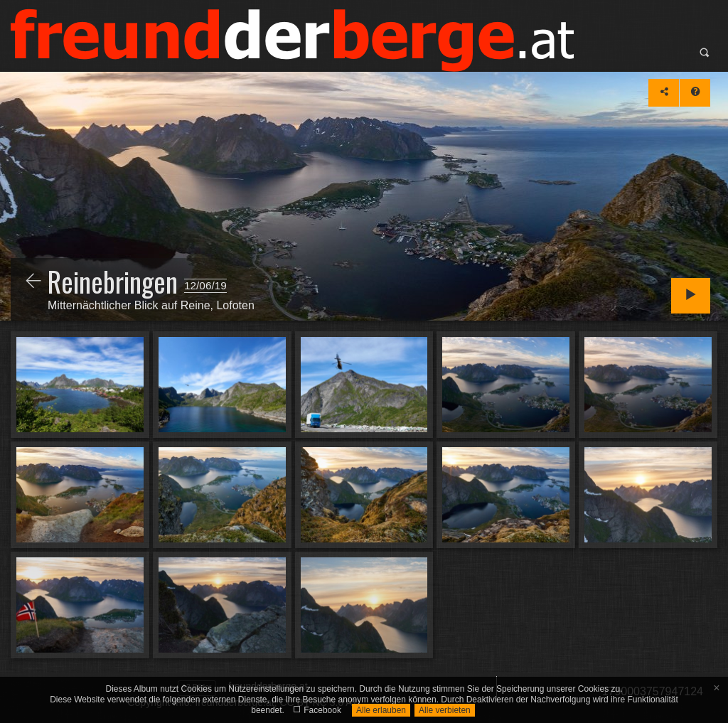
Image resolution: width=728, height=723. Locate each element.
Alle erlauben (381, 710)
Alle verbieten (445, 710)
